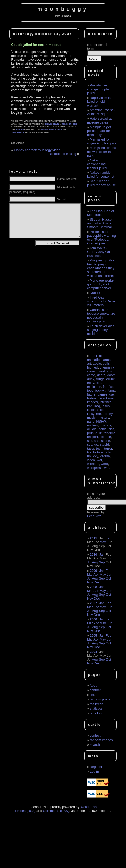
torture (98, 452)
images (92, 402)
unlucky (93, 456)
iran (90, 406)
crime (48, 124)
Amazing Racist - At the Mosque (101, 112)
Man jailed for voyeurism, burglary (101, 141)
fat (105, 387)
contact (95, 690)
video (91, 460)
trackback (18, 132)
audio (97, 363)
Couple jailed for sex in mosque (36, 45)
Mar (90, 575)
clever (91, 371)
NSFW (101, 421)
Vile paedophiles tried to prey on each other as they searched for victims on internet (101, 268)
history (92, 398)
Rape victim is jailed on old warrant (99, 102)
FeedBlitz (94, 516)
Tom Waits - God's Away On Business (98, 252)
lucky (91, 414)
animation (94, 360)
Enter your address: (96, 496)
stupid (105, 445)
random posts (100, 699)
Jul (89, 562)
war (99, 460)
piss (111, 429)
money (108, 414)
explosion (94, 387)
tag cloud (97, 713)
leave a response (51, 130)
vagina (105, 456)
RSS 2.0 (20, 130)
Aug (95, 562)
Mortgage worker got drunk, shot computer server (101, 284)
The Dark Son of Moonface (100, 213)
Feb (108, 538)
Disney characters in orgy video (37, 150)
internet (105, 402)
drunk (57, 124)
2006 (94, 619)
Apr (96, 575)
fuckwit (101, 391)
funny (111, 391)
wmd (104, 464)
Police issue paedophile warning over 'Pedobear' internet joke (101, 238)
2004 (94, 652)
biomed (93, 367)
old (94, 429)
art (89, 363)
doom (112, 375)
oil (89, 429)
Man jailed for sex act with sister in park (101, 152)
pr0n (90, 433)
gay (112, 394)
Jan (102, 554)
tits (89, 452)
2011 (94, 538)
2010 (94, 554)
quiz (99, 433)
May (103, 542)
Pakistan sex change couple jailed (98, 89)
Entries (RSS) (25, 811)
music (91, 418)
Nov (90, 582)
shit (96, 441)
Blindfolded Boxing (63, 154)
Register (96, 767)
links (93, 695)
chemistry (107, 367)
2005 (94, 635)
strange (93, 445)
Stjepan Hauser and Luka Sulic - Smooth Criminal (100, 223)
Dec (97, 582)
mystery (103, 418)
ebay (90, 383)
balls (106, 363)
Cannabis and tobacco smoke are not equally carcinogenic (101, 315)
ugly (108, 452)
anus (107, 360)
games (102, 394)
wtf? (107, 468)
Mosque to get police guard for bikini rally (99, 131)
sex (75, 124)
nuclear (92, 425)
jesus (106, 406)
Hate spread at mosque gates (99, 120)
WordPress (89, 807)
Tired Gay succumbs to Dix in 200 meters (101, 301)
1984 (94, 356)
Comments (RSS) (56, 811)
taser (91, 448)
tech (99, 448)
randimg (109, 433)
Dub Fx (95, 293)
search (95, 745)
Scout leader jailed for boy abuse (101, 183)
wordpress (95, 468)
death (101, 375)
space (106, 441)
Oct (108, 578)
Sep (102, 562)
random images (101, 740)
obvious (105, 425)
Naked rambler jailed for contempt (101, 174)
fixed (112, 387)
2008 (94, 587)
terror (108, 448)
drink (91, 379)
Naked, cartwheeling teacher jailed (97, 164)
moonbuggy (63, 9)
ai (100, 356)
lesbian (92, 410)
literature (106, 410)
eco (98, 383)
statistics (96, 709)
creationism (106, 371)
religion (67, 124)
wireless (93, 464)
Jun (109, 558)
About (94, 685)
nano (91, 421)
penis (103, 429)
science (105, 437)
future (91, 394)
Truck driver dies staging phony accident (101, 330)
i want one (106, 398)
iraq (97, 406)
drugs (100, 379)
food (90, 391)
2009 (94, 571)
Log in (94, 771)
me (99, 414)
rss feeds (97, 704)
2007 (94, 603)
